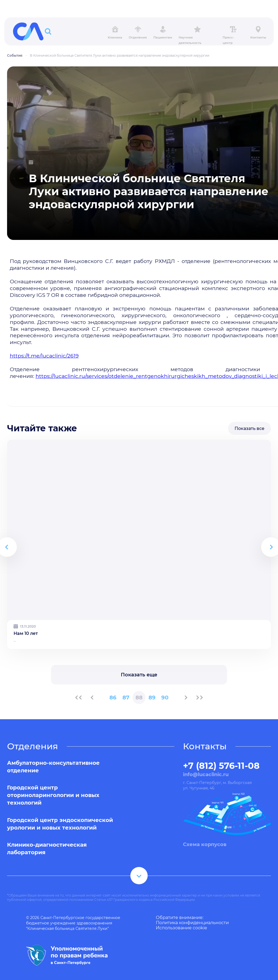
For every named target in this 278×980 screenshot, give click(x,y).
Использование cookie (181, 928)
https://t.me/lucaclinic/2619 (44, 356)
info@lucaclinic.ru (206, 775)
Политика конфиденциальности (192, 923)
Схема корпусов (205, 844)
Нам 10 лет (26, 633)
